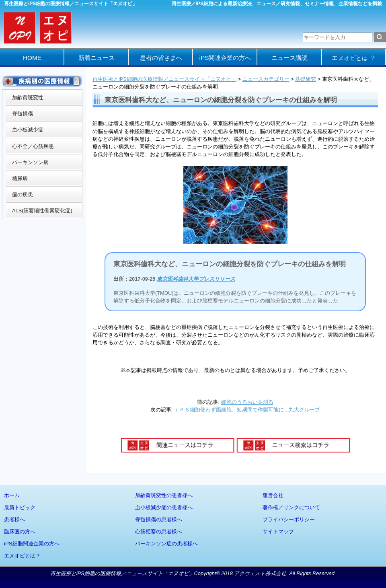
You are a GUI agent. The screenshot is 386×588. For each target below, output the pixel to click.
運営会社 (273, 495)
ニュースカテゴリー (266, 79)
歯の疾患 (23, 194)
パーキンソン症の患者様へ (166, 544)
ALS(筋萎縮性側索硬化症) (42, 211)
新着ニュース (96, 58)
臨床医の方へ (20, 531)
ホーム (12, 495)
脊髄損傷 (23, 114)
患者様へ (14, 519)
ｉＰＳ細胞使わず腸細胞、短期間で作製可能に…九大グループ (247, 410)
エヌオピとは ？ (354, 58)
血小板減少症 (28, 130)
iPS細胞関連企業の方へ (32, 544)
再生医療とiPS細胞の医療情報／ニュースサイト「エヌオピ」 (164, 79)
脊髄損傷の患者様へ (159, 519)
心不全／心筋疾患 (33, 146)
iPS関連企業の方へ (225, 58)
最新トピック (20, 507)
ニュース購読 (289, 58)
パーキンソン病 (30, 162)
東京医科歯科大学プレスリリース (196, 279)
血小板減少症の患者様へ (164, 507)
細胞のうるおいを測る (247, 402)
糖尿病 (20, 178)
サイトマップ (278, 531)
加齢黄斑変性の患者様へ (164, 495)
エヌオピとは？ (22, 556)
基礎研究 (306, 79)
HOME (32, 58)
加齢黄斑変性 (28, 98)
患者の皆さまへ (161, 58)
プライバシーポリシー (289, 519)
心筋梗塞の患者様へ (159, 531)
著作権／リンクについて (291, 507)
